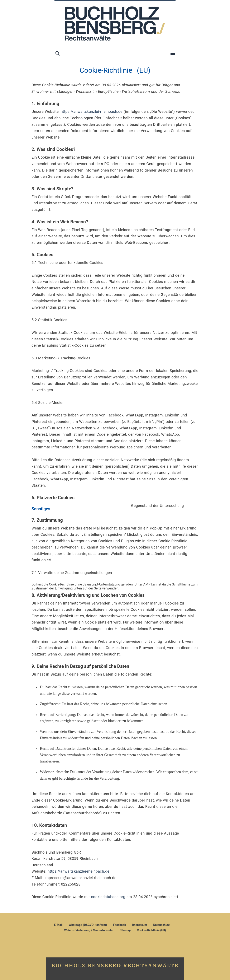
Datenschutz (161, 925)
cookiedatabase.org (108, 897)
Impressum (140, 925)
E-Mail (58, 925)
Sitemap (125, 930)
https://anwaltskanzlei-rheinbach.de (92, 111)
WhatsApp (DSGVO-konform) (88, 925)
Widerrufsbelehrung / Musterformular (89, 930)
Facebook (119, 925)
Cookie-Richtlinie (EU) (151, 930)
